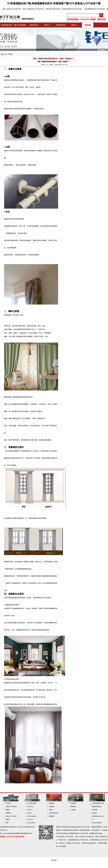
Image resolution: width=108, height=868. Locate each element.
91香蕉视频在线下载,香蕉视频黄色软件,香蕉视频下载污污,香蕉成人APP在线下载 (54, 3)
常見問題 (10, 54)
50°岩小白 (30, 819)
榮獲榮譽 (52, 816)
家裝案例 (73, 807)
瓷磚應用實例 (61, 25)
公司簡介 (8, 803)
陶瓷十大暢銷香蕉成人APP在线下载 (33, 9)
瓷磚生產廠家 (86, 830)
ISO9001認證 (98, 833)
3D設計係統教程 (97, 823)
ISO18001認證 (69, 837)
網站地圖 (54, 860)
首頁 (5, 54)
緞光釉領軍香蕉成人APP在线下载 (72, 9)
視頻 (7, 823)
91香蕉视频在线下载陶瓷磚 (8, 827)
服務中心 (74, 25)
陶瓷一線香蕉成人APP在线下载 (12, 9)
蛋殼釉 (29, 813)
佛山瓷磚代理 (96, 830)
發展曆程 (8, 813)
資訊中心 (47, 25)
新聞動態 (52, 803)
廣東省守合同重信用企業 (53, 9)
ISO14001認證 (60, 837)
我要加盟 (88, 25)
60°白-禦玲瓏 (31, 823)
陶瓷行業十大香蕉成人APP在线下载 (70, 843)
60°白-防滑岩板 (32, 816)
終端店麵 (73, 803)
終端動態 (52, 807)
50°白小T (30, 810)
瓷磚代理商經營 (53, 813)
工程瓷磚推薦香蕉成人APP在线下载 (94, 9)
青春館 (51, 810)
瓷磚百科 (95, 813)
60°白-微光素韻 (32, 803)
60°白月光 (30, 807)
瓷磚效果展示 (34, 25)
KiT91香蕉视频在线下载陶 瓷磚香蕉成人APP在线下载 (74, 827)
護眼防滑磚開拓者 (28, 19)
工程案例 (73, 810)
